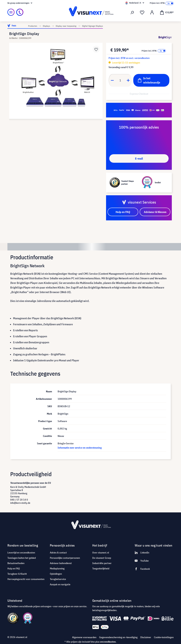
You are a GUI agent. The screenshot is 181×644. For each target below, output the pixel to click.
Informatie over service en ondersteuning (80, 448)
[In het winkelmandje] (151, 80)
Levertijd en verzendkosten (21, 553)
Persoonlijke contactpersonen (65, 558)
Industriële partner (102, 563)
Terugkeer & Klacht (17, 574)
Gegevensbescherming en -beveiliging (118, 637)
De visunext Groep (102, 558)
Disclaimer (146, 637)
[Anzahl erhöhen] (128, 80)
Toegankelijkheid (101, 568)
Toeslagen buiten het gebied (22, 558)
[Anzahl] (120, 80)
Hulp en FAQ (14, 568)
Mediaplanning (57, 568)
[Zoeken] (132, 13)
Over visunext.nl (101, 553)
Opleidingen (56, 574)
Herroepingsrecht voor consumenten (26, 579)
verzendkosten (108, 642)
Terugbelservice (58, 579)
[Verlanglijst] (142, 13)
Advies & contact (58, 553)
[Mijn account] (152, 13)
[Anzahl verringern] (112, 80)
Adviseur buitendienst (61, 563)
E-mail (139, 158)
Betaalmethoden (16, 563)
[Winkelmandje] (167, 12)
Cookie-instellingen (164, 637)
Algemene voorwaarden (84, 637)
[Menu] (11, 12)
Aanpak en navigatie (60, 584)
